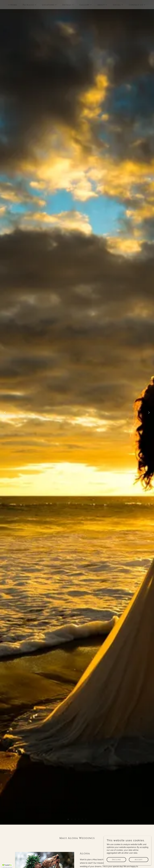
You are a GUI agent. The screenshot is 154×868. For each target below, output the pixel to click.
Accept (139, 860)
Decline (116, 860)
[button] (68, 819)
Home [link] (14, 5)
